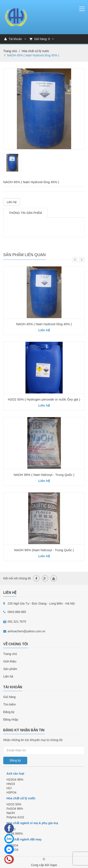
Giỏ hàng (9, 697)
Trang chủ (10, 51)
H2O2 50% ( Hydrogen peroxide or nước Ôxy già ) (44, 399)
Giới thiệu (10, 661)
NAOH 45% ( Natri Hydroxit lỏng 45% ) (44, 324)
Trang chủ (10, 654)
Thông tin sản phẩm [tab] (25, 213)
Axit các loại (15, 774)
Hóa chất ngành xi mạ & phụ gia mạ (32, 823)
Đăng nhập (11, 719)
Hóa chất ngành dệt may (24, 839)
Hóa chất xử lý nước (35, 51)
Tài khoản (13, 39)
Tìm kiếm (10, 704)
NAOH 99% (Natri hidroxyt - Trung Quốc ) (44, 550)
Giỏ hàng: (42, 39)
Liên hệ (12, 202)
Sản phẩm (10, 669)
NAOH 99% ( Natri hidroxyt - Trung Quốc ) (44, 475)
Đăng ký (9, 712)
